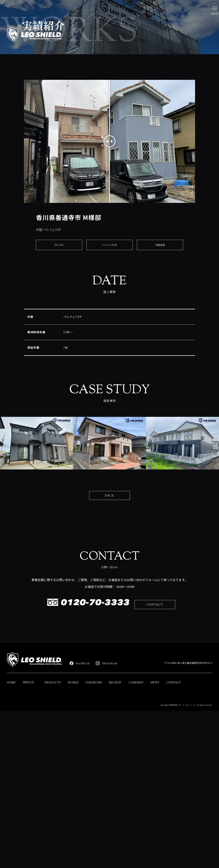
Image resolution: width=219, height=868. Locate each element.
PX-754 (59, 285)
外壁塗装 (160, 285)
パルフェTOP (110, 285)
